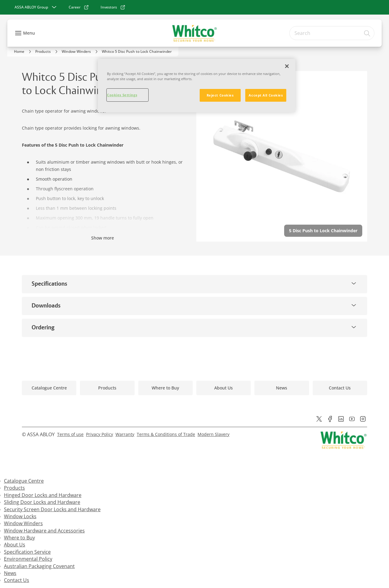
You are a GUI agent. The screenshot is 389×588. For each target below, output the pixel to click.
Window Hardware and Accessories (44, 531)
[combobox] (332, 33)
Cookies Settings (122, 95)
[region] (197, 86)
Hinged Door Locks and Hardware (43, 495)
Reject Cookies (220, 95)
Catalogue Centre (24, 481)
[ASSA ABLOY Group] (36, 7)
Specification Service (27, 552)
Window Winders (23, 523)
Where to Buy (19, 538)
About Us (15, 545)
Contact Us (17, 580)
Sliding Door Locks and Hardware (42, 502)
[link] (79, 7)
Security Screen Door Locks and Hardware (52, 509)
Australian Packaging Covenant (39, 566)
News (10, 573)
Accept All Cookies (266, 95)
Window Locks (20, 516)
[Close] (287, 66)
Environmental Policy (28, 559)
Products (14, 488)
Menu (29, 33)
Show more (103, 238)
